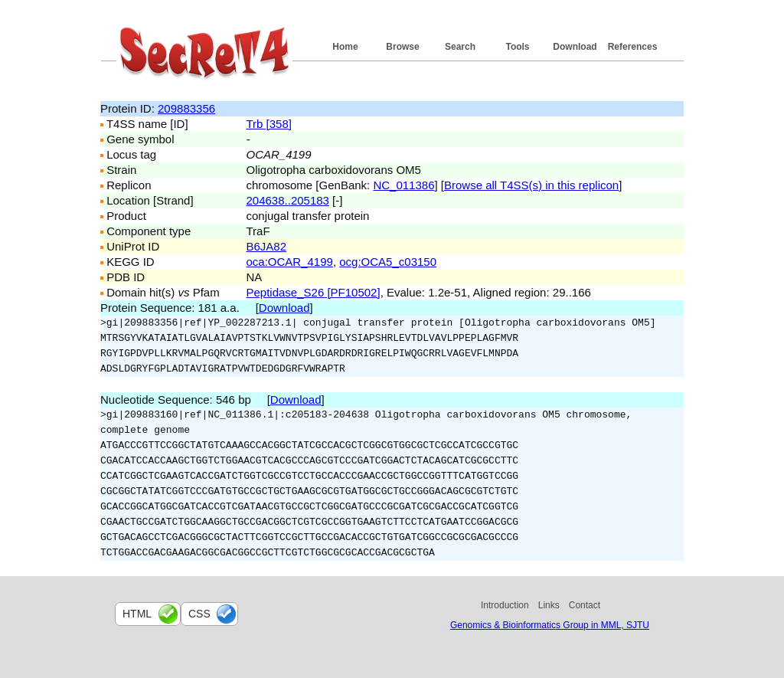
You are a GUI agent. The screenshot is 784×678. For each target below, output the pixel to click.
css (199, 614)
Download (575, 47)
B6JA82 (267, 246)
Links (549, 605)
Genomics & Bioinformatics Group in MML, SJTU (550, 625)
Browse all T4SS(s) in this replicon (531, 185)
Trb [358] (269, 124)
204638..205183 (288, 200)
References (633, 47)
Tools (517, 47)
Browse (402, 47)
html (137, 614)
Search (460, 47)
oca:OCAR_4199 (290, 262)
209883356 (186, 108)
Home (345, 47)
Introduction (505, 605)
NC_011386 (403, 185)
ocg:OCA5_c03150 (388, 262)
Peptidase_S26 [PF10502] (314, 292)
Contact (585, 605)
